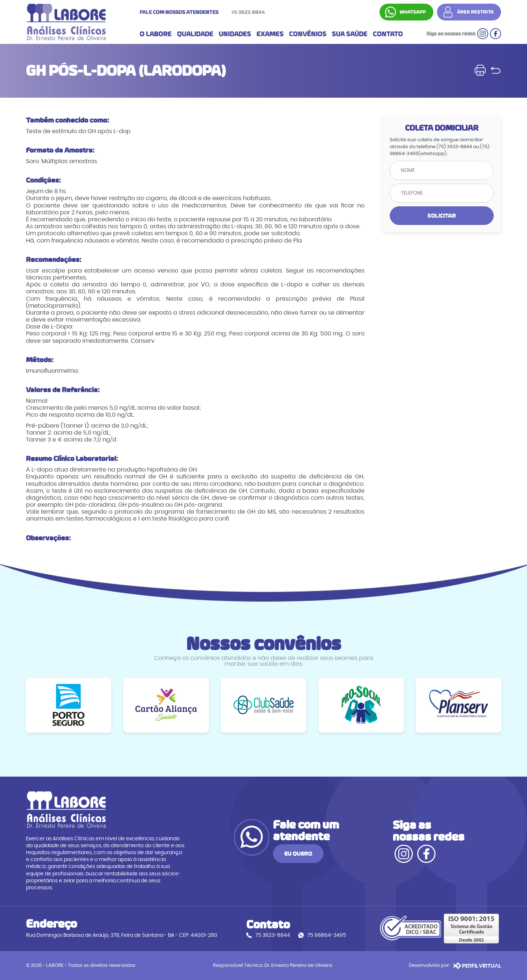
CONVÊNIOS (308, 34)
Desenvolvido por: (455, 966)
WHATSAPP (413, 12)
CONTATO (388, 34)
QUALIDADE (195, 34)
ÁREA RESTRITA (476, 12)
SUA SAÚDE (350, 34)
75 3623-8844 (274, 936)
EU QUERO (343, 858)
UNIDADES (235, 34)
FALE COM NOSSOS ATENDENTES (204, 12)
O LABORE (156, 34)
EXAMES (270, 34)
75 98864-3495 (328, 936)
